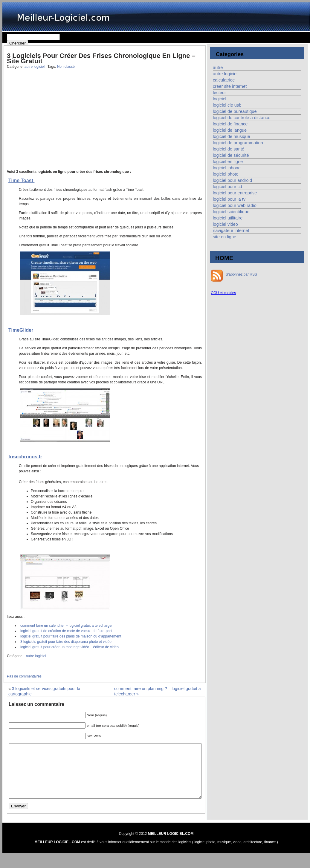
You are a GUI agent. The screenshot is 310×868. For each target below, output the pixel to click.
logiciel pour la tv (229, 199)
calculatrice (224, 80)
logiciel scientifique (231, 212)
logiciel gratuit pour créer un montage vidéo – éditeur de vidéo (70, 647)
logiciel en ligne (228, 162)
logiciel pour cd (227, 187)
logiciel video (225, 224)
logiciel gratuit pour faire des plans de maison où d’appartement (71, 636)
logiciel (220, 99)
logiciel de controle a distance (242, 118)
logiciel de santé (229, 149)
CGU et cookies (223, 293)
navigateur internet (231, 231)
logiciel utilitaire (228, 218)
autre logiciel (35, 67)
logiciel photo (226, 174)
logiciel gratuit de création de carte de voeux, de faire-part (66, 631)
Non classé (66, 67)
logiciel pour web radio (235, 205)
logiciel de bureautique (235, 111)
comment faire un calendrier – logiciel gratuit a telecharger (67, 626)
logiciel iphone (227, 168)
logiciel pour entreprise (235, 193)
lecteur (219, 93)
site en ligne (225, 237)
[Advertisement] (54, 124)
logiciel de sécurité (231, 155)
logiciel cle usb (227, 105)
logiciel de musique (232, 136)
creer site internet (230, 86)
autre (218, 67)
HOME (224, 258)
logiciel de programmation (238, 143)
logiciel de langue (230, 130)
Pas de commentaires (24, 676)
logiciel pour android (232, 180)
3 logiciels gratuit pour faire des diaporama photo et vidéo (66, 642)
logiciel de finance (230, 124)
